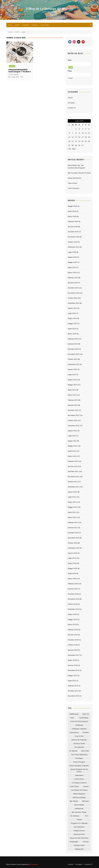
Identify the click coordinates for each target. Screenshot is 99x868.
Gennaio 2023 (73, 405)
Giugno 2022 (72, 441)
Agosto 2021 (72, 492)
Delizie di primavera (74, 178)
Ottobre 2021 (73, 482)
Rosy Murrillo (14, 74)
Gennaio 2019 (73, 635)
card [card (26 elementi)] (72, 718)
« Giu (69, 149)
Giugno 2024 (72, 318)
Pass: (70, 71)
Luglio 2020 (72, 558)
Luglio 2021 (72, 497)
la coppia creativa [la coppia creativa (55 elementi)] (79, 783)
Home (10, 25)
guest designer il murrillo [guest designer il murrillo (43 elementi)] (79, 766)
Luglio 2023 (72, 374)
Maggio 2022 (72, 446)
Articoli (17, 25)
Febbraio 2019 (73, 630)
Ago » (74, 149)
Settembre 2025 (74, 247)
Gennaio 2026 (73, 227)
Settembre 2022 (74, 426)
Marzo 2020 (72, 579)
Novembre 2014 (74, 696)
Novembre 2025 (74, 237)
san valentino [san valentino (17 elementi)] (79, 827)
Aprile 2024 (72, 329)
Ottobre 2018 (73, 645)
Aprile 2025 (72, 267)
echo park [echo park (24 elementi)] (85, 751)
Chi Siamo (35, 25)
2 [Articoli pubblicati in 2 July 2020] (79, 129)
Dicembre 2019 (73, 594)
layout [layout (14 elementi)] (86, 786)
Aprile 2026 (72, 211)
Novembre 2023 (74, 354)
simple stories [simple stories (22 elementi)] (79, 831)
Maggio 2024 (72, 323)
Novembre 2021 (74, 477)
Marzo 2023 (72, 395)
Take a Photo (72, 183)
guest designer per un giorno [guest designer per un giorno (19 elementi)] (79, 770)
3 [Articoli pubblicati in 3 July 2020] (83, 129)
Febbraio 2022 (73, 461)
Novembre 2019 (74, 599)
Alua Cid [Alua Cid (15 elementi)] (86, 714)
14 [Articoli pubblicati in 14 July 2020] (73, 137)
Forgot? (71, 78)
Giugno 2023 (72, 380)
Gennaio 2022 (73, 466)
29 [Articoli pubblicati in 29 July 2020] (76, 145)
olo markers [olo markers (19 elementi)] (75, 816)
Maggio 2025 (72, 262)
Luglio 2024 (72, 313)
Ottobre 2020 (73, 543)
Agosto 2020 (72, 553)
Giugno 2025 (72, 257)
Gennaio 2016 (73, 665)
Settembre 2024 (74, 303)
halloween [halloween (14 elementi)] (79, 775)
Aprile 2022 (72, 451)
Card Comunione (73, 188)
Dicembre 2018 (73, 640)
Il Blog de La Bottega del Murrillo (50, 9)
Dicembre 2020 (73, 533)
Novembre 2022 (74, 415)
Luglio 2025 (72, 252)
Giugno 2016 (72, 660)
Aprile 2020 (72, 573)
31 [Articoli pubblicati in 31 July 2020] (83, 145)
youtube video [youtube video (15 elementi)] (79, 845)
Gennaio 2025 (73, 283)
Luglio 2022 (72, 436)
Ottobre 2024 (73, 298)
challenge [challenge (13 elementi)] (79, 725)
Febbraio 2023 (73, 400)
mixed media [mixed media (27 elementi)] (79, 805)
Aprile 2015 (72, 681)
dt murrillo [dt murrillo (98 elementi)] (73, 751)
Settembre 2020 (74, 548)
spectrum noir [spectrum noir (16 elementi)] (79, 834)
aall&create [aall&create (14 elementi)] (74, 714)
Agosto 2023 (72, 369)
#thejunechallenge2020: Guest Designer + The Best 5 (20, 71)
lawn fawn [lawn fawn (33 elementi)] (74, 786)
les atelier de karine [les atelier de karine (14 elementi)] (79, 790)
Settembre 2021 (74, 487)
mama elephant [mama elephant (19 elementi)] (79, 794)
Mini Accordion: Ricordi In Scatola (79, 173)
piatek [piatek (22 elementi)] (79, 820)
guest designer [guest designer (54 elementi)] (79, 762)
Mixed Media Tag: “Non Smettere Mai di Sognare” (77, 167)
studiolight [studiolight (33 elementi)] (74, 842)
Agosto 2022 (72, 431)
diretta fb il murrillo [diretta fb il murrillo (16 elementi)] (79, 740)
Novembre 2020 (74, 538)
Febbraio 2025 (73, 278)
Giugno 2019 (72, 614)
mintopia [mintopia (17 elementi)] (85, 801)
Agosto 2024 (72, 308)
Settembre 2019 (74, 609)
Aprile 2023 (72, 390)
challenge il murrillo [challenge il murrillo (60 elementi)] (79, 729)
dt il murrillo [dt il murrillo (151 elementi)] (79, 747)
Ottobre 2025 (73, 242)
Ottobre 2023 (73, 359)
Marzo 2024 (72, 334)
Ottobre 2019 (73, 604)
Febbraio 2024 (73, 339)
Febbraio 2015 (73, 686)
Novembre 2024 (74, 293)
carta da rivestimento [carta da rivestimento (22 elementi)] (79, 721)
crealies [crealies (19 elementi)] (86, 732)
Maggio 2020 (72, 568)
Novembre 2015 (74, 670)
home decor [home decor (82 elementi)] (79, 779)
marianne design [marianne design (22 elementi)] (79, 797)
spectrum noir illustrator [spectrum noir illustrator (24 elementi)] (79, 838)
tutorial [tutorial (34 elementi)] (86, 842)
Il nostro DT (26, 25)
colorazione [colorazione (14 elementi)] (74, 732)
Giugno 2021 (72, 502)
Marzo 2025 (72, 272)
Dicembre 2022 (73, 410)
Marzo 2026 (72, 216)
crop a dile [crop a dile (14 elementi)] (79, 736)
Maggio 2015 (72, 675)
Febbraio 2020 (73, 584)
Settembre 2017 (74, 655)
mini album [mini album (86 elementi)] (74, 801)
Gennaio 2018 (73, 650)
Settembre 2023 (74, 364)
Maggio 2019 (72, 619)
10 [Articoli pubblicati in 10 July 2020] (83, 133)
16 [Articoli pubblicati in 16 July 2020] (79, 137)
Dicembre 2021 (73, 471)
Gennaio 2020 (73, 589)
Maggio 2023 (72, 385)
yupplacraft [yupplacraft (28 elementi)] (79, 849)
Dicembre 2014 (73, 691)
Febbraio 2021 (73, 522)
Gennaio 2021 (73, 528)
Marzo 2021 (72, 517)
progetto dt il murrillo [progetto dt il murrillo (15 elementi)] (79, 823)
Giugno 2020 (72, 563)
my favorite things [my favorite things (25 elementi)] (79, 812)
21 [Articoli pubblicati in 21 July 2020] (73, 141)
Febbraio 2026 (73, 221)
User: (70, 60)
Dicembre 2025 (73, 232)
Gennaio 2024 (73, 344)
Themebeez (34, 864)
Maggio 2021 (72, 507)
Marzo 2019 (72, 624)
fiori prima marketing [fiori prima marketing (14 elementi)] (79, 755)
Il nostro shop (45, 25)
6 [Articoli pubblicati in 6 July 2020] (69, 133)
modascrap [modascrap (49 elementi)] (79, 808)
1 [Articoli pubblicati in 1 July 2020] (76, 129)
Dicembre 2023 (73, 349)
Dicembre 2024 (73, 288)
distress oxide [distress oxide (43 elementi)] (79, 744)
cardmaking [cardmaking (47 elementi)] (84, 718)
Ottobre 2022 (73, 420)
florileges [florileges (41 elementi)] (79, 758)
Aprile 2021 (72, 512)
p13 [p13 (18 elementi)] (87, 816)
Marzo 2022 (72, 456)
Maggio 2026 (72, 206)
